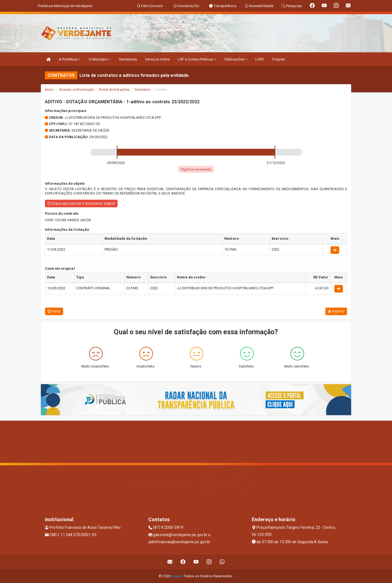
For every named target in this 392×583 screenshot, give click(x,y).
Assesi (177, 576)
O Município (100, 59)
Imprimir (336, 311)
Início (49, 89)
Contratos (142, 89)
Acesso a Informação (77, 89)
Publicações (236, 59)
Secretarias (128, 59)
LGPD (260, 59)
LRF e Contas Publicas (197, 59)
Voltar (54, 311)
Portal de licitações (114, 89)
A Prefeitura (70, 59)
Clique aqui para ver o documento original (81, 204)
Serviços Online (157, 59)
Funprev (279, 59)
